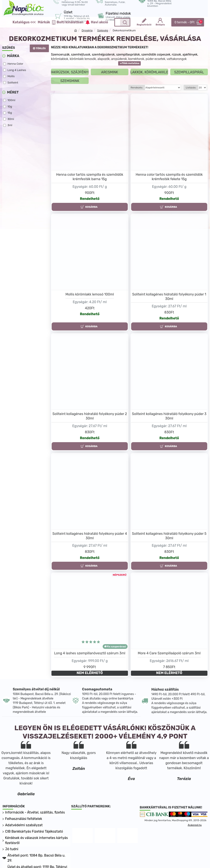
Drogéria (87, 30)
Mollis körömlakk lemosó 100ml (90, 294)
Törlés (41, 48)
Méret (13, 92)
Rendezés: (137, 88)
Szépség (103, 30)
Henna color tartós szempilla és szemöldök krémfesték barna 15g (90, 177)
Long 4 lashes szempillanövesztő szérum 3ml (90, 653)
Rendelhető (90, 199)
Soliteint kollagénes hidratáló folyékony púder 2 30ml (90, 416)
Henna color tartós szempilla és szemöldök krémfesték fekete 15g (169, 177)
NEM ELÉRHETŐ (90, 673)
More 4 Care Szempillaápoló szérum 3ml (169, 653)
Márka (13, 56)
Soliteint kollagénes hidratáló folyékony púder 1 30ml (169, 297)
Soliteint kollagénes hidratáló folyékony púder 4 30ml (90, 536)
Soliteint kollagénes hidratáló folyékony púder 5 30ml (169, 536)
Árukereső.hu (195, 825)
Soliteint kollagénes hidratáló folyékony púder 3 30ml (169, 416)
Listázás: (191, 88)
